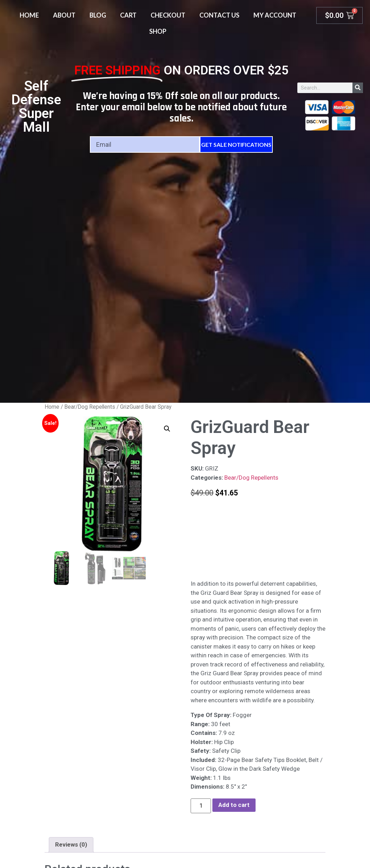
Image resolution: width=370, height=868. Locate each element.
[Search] (358, 88)
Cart (128, 15)
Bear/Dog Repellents (90, 407)
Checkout (168, 15)
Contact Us (219, 15)
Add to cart (234, 805)
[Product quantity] (201, 806)
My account (275, 15)
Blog (98, 15)
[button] (167, 429)
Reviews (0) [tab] (71, 844)
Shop (158, 31)
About (64, 15)
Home (29, 15)
